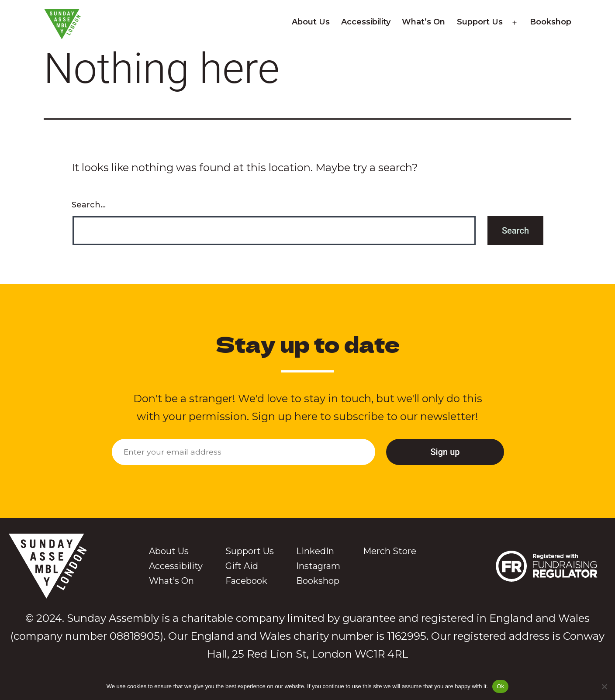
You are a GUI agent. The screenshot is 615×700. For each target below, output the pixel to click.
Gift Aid (242, 566)
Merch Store (390, 551)
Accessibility (366, 22)
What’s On (423, 22)
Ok (500, 686)
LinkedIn (315, 551)
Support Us (480, 22)
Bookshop (551, 22)
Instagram (318, 566)
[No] (604, 686)
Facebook (246, 581)
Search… (89, 205)
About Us (311, 22)
